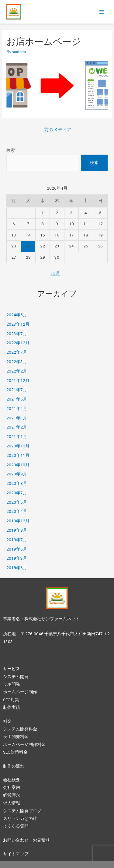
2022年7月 (17, 352)
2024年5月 (17, 315)
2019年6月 (17, 549)
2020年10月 (18, 465)
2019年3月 (17, 558)
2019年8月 (17, 530)
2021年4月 (17, 408)
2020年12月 (18, 446)
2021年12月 (18, 380)
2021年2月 (17, 427)
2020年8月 (17, 483)
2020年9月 (17, 474)
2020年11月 (18, 455)
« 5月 (55, 273)
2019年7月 (17, 540)
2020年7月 (17, 493)
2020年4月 (17, 511)
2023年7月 (17, 334)
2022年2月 (17, 371)
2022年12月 (18, 343)
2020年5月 (17, 502)
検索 (11, 150)
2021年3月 (17, 418)
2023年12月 (18, 324)
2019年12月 (18, 521)
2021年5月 (17, 399)
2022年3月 (17, 362)
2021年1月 (17, 436)
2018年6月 (17, 568)
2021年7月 (17, 390)
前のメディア (58, 130)
